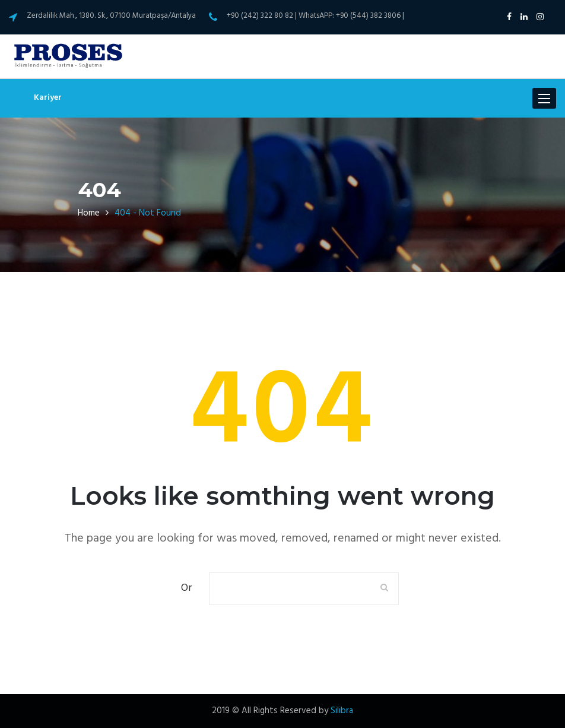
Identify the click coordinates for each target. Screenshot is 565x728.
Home (89, 213)
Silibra (342, 711)
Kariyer (48, 98)
